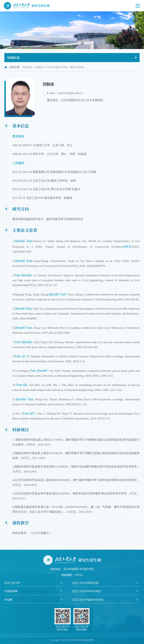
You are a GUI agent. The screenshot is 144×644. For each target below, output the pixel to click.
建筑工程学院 (77, 67)
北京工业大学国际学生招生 (88, 600)
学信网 (8, 600)
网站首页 (27, 67)
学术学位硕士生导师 (57, 67)
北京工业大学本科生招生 (87, 591)
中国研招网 (11, 591)
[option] (72, 30)
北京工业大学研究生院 (85, 583)
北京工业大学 (12, 583)
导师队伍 (39, 67)
